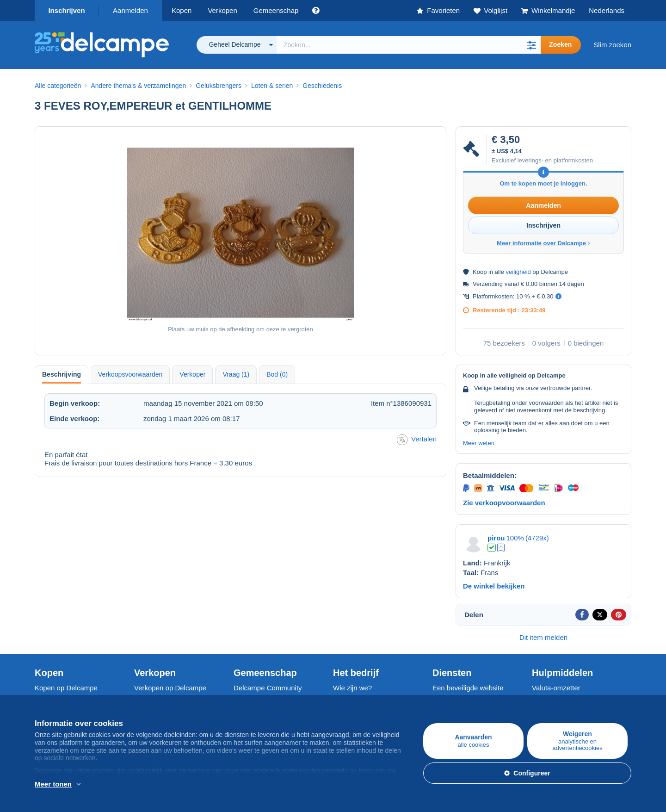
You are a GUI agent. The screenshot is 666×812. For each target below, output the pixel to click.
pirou (496, 538)
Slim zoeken (612, 45)
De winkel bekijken (494, 586)
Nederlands (607, 10)
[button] (531, 45)
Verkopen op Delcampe (170, 688)
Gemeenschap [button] (276, 10)
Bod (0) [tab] (277, 374)
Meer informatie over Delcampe (543, 243)
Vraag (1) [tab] (236, 374)
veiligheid (518, 272)
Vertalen (417, 440)
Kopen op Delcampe (66, 688)
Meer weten (479, 443)
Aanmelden (130, 10)
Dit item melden (543, 637)
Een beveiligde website (468, 688)
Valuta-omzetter (556, 688)
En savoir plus (93, 785)
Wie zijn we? (352, 688)
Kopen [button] (182, 10)
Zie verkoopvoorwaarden (504, 503)
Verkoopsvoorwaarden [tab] (130, 374)
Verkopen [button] (222, 10)
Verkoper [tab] (192, 374)
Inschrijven (66, 10)
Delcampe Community (268, 688)
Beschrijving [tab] (62, 374)
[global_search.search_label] (409, 45)
